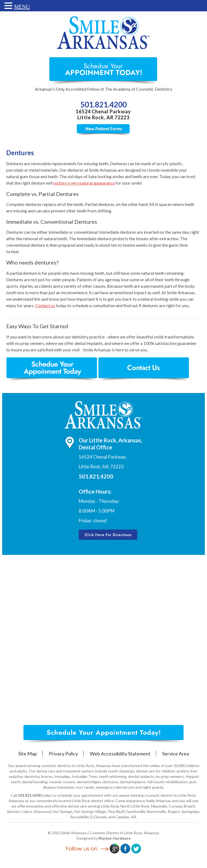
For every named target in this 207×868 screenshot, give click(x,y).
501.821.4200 (103, 104)
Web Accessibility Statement (120, 754)
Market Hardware (115, 838)
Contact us (45, 305)
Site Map (28, 754)
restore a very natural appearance (84, 183)
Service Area (176, 754)
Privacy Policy (63, 754)
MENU (22, 7)
